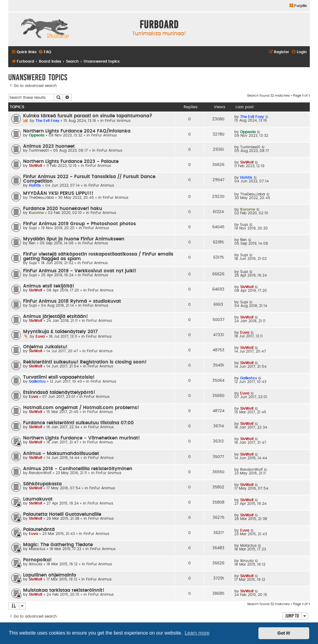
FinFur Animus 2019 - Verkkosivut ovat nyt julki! (80, 271)
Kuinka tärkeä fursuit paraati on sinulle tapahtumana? (88, 116)
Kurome (36, 213)
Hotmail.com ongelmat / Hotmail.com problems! (81, 408)
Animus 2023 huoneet (49, 146)
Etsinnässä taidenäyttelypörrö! (59, 393)
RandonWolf (40, 473)
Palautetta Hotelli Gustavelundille (62, 514)
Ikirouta (36, 564)
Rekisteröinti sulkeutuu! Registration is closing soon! (85, 362)
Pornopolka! (37, 560)
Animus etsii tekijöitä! (49, 286)
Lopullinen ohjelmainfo (50, 575)
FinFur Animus (118, 121)
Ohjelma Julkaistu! (45, 347)
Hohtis (35, 185)
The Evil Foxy (47, 121)
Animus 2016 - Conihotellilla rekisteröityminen (78, 469)
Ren (32, 243)
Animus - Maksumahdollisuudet (61, 454)
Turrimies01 (39, 150)
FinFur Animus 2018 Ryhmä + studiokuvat (72, 301)
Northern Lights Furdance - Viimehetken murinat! (81, 438)
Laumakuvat (38, 499)
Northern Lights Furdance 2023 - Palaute (71, 162)
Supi (33, 228)
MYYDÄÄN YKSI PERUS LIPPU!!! (58, 193)
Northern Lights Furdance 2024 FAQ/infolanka (77, 131)
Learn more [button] (197, 633)
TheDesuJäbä (41, 198)
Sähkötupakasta (42, 484)
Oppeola (37, 135)
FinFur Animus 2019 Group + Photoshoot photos (79, 224)
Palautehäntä (39, 530)
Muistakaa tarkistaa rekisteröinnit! (64, 590)
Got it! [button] (284, 633)
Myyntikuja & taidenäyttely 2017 (60, 332)
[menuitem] (298, 6)
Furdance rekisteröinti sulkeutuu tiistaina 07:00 (78, 423)
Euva (40, 336)
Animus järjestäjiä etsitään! (55, 317)
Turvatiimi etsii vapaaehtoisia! (59, 377)
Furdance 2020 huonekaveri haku (63, 209)
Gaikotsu (37, 381)
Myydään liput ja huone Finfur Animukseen (74, 239)
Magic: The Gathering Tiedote (58, 545)
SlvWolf (36, 166)
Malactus (37, 549)
